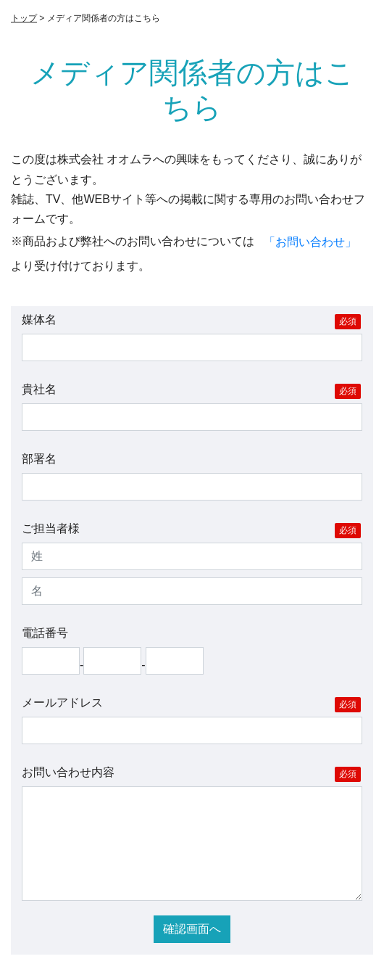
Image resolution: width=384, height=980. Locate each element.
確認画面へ (192, 929)
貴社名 (191, 391)
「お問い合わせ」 (310, 242)
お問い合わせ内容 (191, 774)
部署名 (39, 459)
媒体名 (191, 321)
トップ (24, 18)
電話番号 (45, 633)
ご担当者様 (191, 530)
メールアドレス (191, 704)
